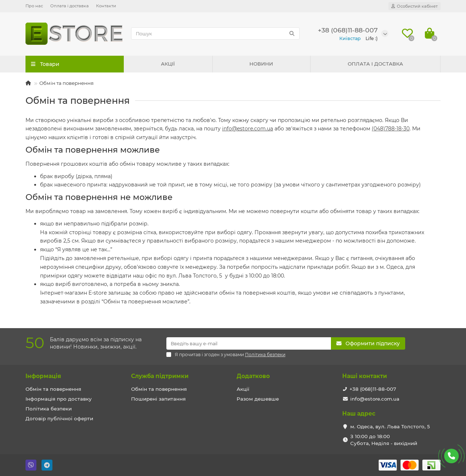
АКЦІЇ (168, 64)
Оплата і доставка (70, 6)
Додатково (253, 376)
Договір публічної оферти (59, 418)
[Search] (215, 34)
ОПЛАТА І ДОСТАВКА (375, 64)
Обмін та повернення (53, 389)
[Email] (249, 343)
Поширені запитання (158, 399)
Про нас (34, 6)
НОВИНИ (261, 64)
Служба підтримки (160, 376)
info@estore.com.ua (248, 129)
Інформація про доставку (59, 399)
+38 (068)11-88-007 (373, 389)
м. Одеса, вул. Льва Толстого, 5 (390, 426)
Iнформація (43, 376)
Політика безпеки (49, 409)
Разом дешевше (258, 399)
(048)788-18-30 (391, 129)
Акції (243, 389)
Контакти (106, 6)
